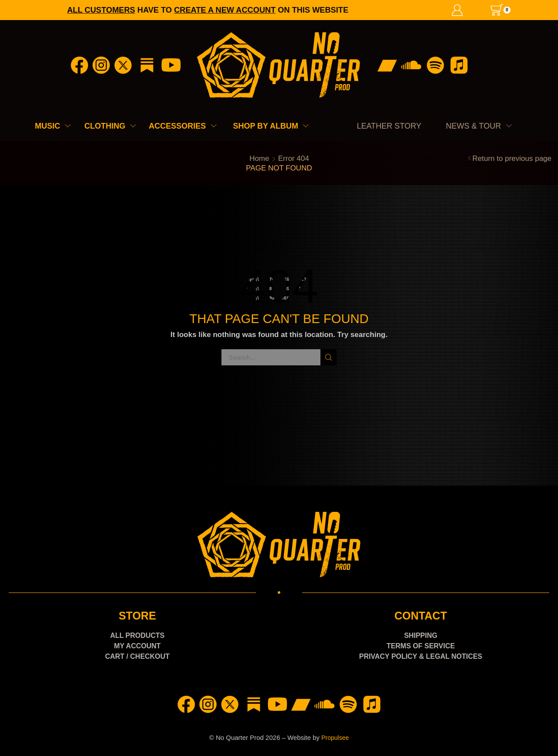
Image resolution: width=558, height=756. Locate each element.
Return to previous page (512, 158)
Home (259, 158)
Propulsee (335, 738)
